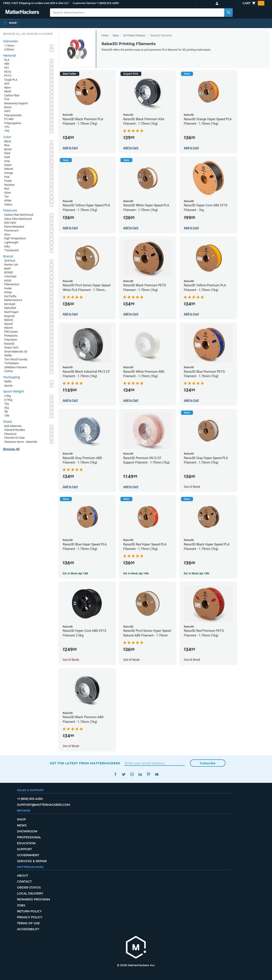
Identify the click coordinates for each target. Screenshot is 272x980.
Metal (8, 91)
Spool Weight (14, 391)
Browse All (11, 449)
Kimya (8, 292)
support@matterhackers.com (43, 805)
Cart (253, 3)
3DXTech (10, 261)
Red (7, 189)
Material (10, 56)
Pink (7, 177)
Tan (6, 196)
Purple (8, 181)
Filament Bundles (15, 430)
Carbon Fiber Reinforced (19, 215)
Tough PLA (11, 80)
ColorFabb (10, 276)
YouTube (157, 774)
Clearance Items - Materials (21, 442)
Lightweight (11, 242)
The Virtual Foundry (16, 359)
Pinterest (148, 774)
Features (10, 210)
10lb (7, 416)
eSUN (8, 280)
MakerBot (10, 308)
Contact (24, 882)
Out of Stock (192, 487)
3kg (6, 408)
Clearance (10, 434)
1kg (6, 404)
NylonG (9, 320)
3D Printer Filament (134, 36)
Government (28, 855)
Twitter (124, 774)
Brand (8, 256)
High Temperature (15, 238)
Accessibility (28, 929)
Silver (8, 193)
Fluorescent (11, 230)
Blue (7, 145)
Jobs (21, 905)
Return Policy (29, 911)
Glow (7, 235)
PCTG (8, 76)
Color (7, 137)
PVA (7, 99)
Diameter (11, 41)
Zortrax (8, 371)
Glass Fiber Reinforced (18, 219)
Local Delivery (30, 893)
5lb (6, 412)
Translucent (11, 250)
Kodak (8, 288)
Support (24, 849)
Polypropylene (13, 123)
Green (8, 165)
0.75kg (8, 400)
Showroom (27, 831)
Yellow (8, 205)
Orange (9, 173)
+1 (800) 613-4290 (108, 3)
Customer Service (84, 3)
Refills (8, 382)
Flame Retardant (14, 227)
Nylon (8, 88)
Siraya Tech (11, 347)
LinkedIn (140, 774)
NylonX (8, 328)
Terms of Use (28, 923)
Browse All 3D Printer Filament (28, 34)
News (22, 825)
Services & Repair (32, 861)
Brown (8, 149)
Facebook (115, 774)
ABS (7, 64)
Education (26, 843)
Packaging (12, 377)
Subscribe (208, 763)
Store (116, 36)
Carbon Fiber (12, 95)
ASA (7, 83)
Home (105, 36)
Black (8, 141)
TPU (7, 127)
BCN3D (9, 272)
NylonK (8, 324)
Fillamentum (12, 284)
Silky (7, 246)
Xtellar (8, 355)
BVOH (8, 107)
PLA (7, 60)
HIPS (7, 111)
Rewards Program (33, 899)
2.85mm (9, 49)
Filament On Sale (14, 438)
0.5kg (8, 396)
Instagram (132, 774)
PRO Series (11, 332)
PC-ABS (9, 119)
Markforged (11, 312)
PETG (8, 72)
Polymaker (11, 340)
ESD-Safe (10, 223)
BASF (8, 269)
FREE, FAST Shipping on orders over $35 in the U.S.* (36, 3)
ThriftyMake (12, 363)
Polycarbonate (13, 115)
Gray (7, 161)
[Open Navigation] (10, 23)
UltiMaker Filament (16, 367)
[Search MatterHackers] (228, 13)
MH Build (10, 304)
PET (7, 68)
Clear (7, 153)
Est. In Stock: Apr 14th (75, 573)
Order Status (29, 887)
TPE (7, 131)
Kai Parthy (10, 296)
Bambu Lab (11, 265)
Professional (29, 837)
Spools (8, 386)
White (8, 200)
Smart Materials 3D (16, 352)
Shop (21, 819)
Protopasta (11, 336)
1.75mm (9, 46)
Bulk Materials (13, 426)
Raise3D (9, 344)
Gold (7, 157)
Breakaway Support (16, 103)
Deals (8, 422)
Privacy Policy (30, 917)
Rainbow (9, 185)
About (23, 876)
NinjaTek (10, 316)
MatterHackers (13, 300)
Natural (9, 169)
